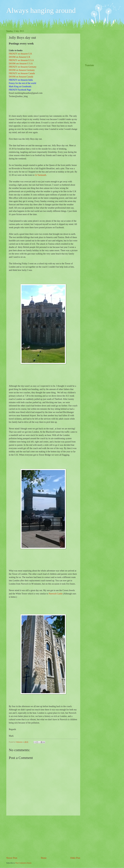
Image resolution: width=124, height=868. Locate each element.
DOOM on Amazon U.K (20, 57)
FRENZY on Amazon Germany (23, 67)
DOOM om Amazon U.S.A (21, 64)
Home (44, 858)
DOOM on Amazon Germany (22, 70)
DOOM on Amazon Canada (21, 77)
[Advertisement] (43, 836)
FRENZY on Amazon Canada (22, 73)
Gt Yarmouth (41, 175)
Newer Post (12, 858)
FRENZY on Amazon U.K (20, 54)
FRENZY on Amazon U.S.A (21, 60)
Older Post (75, 858)
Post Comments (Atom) (23, 863)
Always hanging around (41, 10)
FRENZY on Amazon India (21, 80)
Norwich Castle (56, 594)
